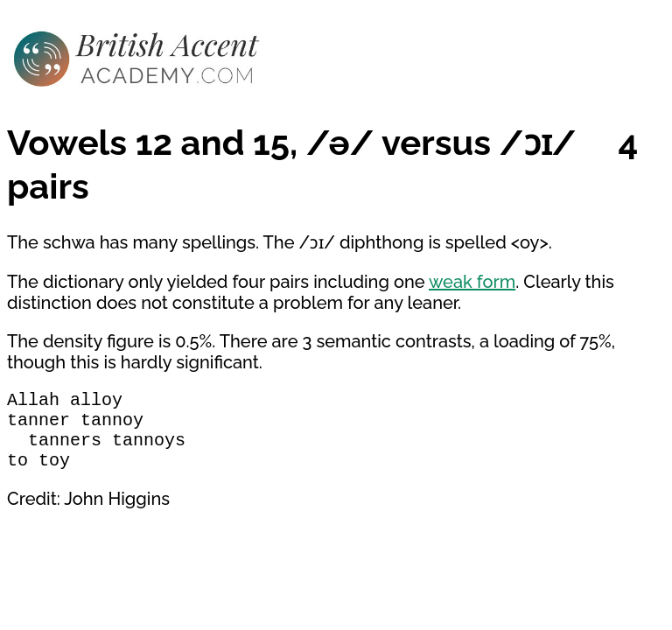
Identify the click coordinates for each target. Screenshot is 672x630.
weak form (472, 282)
